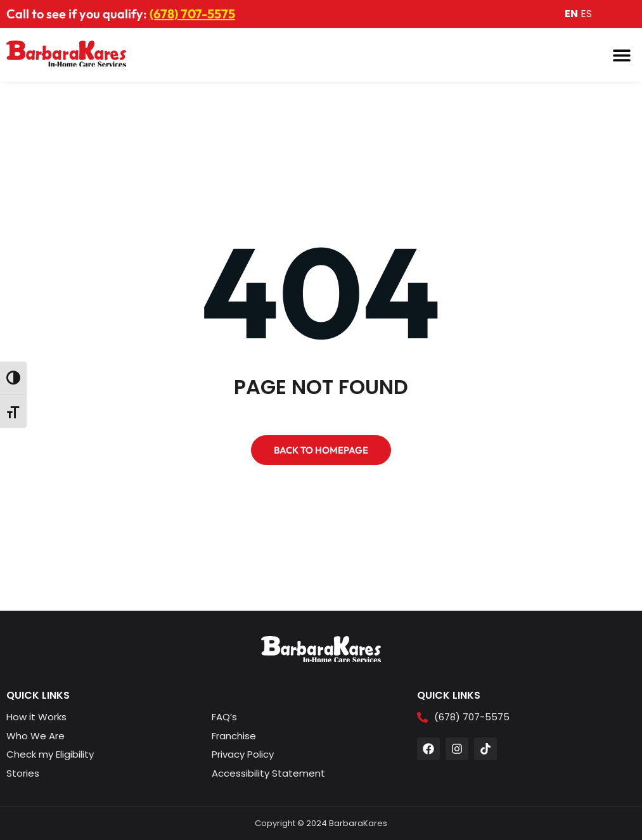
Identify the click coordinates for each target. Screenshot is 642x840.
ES (586, 14)
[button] (621, 55)
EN (571, 14)
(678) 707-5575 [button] (192, 14)
